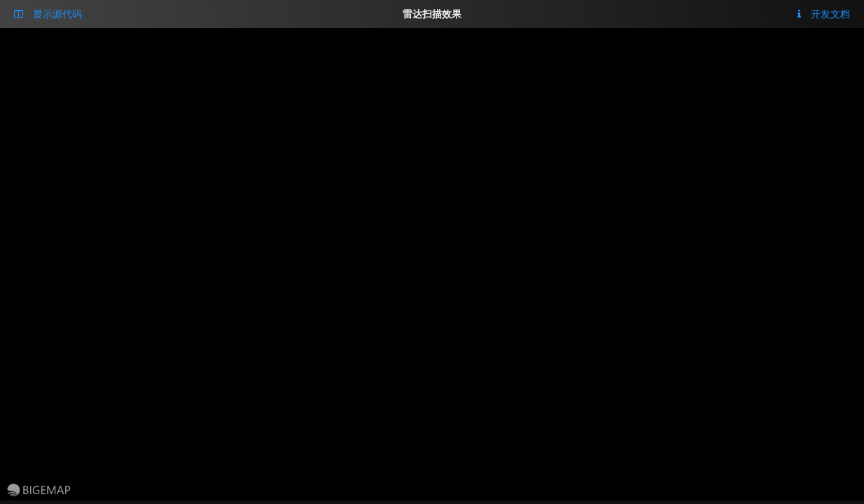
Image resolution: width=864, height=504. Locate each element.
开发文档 (824, 14)
